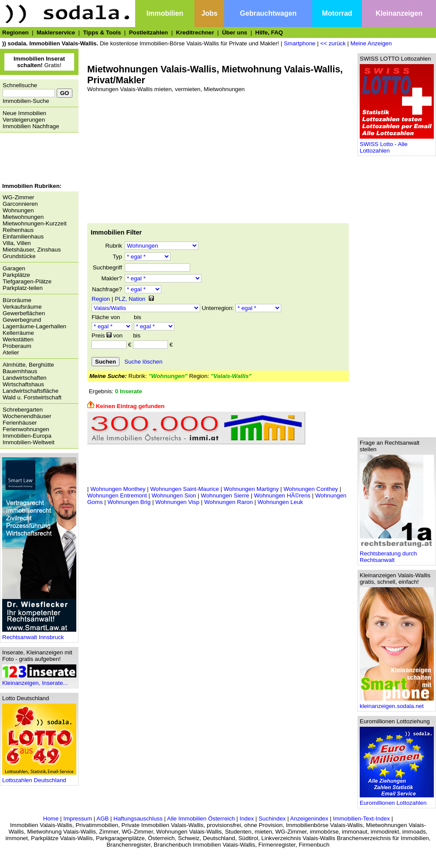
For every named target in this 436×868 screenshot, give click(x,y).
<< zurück (333, 43)
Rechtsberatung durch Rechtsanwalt (397, 554)
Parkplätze (16, 275)
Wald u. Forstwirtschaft (32, 397)
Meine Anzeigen (371, 43)
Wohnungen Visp (177, 502)
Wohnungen (18, 210)
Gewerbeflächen (24, 313)
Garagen (14, 268)
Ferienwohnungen (26, 429)
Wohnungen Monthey (118, 489)
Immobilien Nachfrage (31, 126)
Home (51, 819)
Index (247, 819)
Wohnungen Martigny (251, 489)
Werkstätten (18, 339)
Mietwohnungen (23, 217)
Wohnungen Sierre (225, 495)
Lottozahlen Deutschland (39, 778)
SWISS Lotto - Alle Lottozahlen (397, 145)
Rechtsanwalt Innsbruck (39, 635)
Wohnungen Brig (129, 502)
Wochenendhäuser (27, 416)
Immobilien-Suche (26, 101)
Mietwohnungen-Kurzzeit (35, 223)
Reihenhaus (18, 230)
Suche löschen (143, 362)
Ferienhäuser (20, 423)
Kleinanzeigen (399, 13)
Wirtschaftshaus (23, 384)
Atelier (11, 352)
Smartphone (300, 43)
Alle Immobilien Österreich (201, 819)
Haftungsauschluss (138, 819)
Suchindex (272, 819)
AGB (102, 819)
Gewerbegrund (22, 320)
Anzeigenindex (309, 819)
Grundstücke (19, 256)
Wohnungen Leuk (280, 502)
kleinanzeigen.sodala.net (397, 703)
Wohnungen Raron (228, 502)
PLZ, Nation (130, 299)
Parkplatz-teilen (23, 288)
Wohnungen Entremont (117, 495)
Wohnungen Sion (174, 495)
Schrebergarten (23, 410)
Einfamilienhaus (23, 237)
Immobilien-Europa (27, 436)
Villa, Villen (17, 243)
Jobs (209, 13)
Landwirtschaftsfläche (31, 391)
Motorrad (337, 13)
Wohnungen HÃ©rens (282, 495)
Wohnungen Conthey (311, 489)
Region (101, 299)
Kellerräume (18, 333)
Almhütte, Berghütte (28, 365)
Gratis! (39, 62)
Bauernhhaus (20, 371)
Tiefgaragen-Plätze (27, 281)
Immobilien (165, 13)
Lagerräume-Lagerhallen (34, 326)
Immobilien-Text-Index (361, 819)
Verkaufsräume (22, 307)
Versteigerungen (24, 120)
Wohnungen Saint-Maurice (185, 489)
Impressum (78, 819)
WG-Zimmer (19, 197)
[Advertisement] (37, 159)
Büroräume (17, 300)
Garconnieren (20, 204)
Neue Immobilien (24, 113)
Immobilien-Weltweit (29, 442)
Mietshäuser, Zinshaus (32, 250)
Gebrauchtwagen (268, 13)
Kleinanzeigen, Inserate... (39, 680)
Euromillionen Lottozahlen (397, 800)
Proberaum (17, 346)
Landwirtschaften (25, 378)
